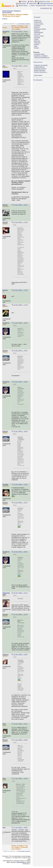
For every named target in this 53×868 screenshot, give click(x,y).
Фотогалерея (7, 12)
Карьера (37, 31)
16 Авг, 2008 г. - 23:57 (20, 724)
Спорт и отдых (39, 36)
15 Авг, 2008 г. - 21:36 (20, 484)
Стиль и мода (39, 24)
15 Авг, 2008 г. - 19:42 (20, 431)
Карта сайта (38, 75)
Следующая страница (24, 24)
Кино (36, 46)
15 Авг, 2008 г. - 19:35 (20, 382)
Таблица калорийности (42, 57)
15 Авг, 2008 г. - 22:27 (20, 503)
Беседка (5, 19)
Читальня (37, 43)
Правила (17, 11)
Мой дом (37, 41)
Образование (39, 32)
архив (25, 5)
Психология (38, 22)
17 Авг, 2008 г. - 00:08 (20, 740)
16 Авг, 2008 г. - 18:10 (20, 614)
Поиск (33, 5)
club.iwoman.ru (21, 862)
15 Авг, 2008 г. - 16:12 (20, 66)
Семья (36, 39)
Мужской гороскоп (40, 69)
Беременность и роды (43, 1)
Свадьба (37, 37)
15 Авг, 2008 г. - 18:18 (20, 323)
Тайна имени (33, 3)
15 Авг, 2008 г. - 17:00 (20, 222)
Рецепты (24, 1)
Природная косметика (46, 3)
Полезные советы (40, 29)
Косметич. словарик (41, 56)
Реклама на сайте (41, 5)
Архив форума (7, 11)
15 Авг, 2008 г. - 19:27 (20, 350)
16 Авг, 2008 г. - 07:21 (20, 593)
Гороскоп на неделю (41, 65)
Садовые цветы (39, 54)
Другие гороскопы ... (41, 72)
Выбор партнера (40, 70)
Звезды (37, 44)
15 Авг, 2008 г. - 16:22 (20, 205)
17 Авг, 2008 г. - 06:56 (20, 827)
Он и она (37, 34)
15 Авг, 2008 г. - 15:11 (20, 31)
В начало (37, 17)
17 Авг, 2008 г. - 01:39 (20, 778)
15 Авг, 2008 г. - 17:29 (20, 305)
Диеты (32, 1)
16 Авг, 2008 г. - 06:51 (20, 552)
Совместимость (39, 67)
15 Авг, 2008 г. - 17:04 (20, 290)
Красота (37, 27)
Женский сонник (21, 3)
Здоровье (37, 25)
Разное (37, 48)
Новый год (38, 20)
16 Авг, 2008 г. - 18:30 (20, 654)
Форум (20, 5)
